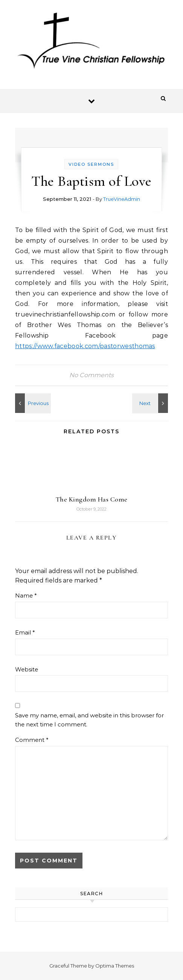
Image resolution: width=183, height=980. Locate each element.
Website (27, 669)
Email (25, 632)
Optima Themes (115, 966)
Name (26, 595)
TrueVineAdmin (122, 199)
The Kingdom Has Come (92, 499)
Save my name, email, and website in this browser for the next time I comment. (89, 720)
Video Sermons (91, 164)
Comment (32, 740)
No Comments (91, 375)
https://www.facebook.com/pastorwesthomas (85, 346)
